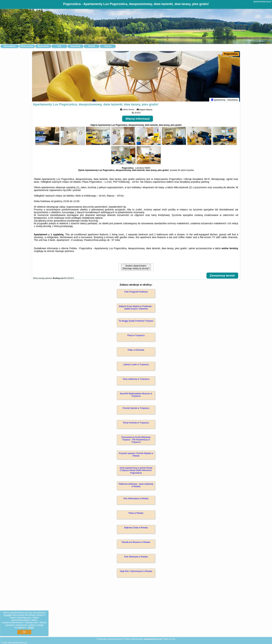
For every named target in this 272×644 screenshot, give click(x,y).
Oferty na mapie (27, 46)
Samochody (76, 46)
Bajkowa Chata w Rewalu (136, 529)
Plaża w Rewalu (136, 515)
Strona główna (10, 46)
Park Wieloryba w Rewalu (136, 558)
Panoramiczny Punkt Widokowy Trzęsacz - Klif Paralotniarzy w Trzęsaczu (136, 441)
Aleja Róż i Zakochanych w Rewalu (136, 573)
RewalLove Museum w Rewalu (136, 544)
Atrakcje (92, 46)
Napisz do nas (169, 639)
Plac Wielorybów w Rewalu (136, 500)
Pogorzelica (231, 54)
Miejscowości (43, 46)
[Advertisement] (136, 612)
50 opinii (182, 172)
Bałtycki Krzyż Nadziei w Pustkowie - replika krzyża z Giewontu (136, 309)
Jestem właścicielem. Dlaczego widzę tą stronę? (136, 269)
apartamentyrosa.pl (262, 2)
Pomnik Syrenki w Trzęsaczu (136, 410)
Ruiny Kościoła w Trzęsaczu (136, 424)
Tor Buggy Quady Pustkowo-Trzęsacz (136, 322)
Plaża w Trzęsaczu (136, 337)
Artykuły (108, 46)
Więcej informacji (138, 120)
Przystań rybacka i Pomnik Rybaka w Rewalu (136, 456)
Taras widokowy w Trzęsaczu (136, 381)
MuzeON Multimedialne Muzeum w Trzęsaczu (136, 396)
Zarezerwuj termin (222, 277)
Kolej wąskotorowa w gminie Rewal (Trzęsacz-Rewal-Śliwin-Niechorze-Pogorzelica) (136, 472)
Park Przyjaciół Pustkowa (136, 293)
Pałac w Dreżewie (136, 352)
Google (8, 615)
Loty (59, 46)
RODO (31, 628)
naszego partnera (64, 253)
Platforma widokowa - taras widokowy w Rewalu (136, 487)
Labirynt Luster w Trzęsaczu (136, 366)
